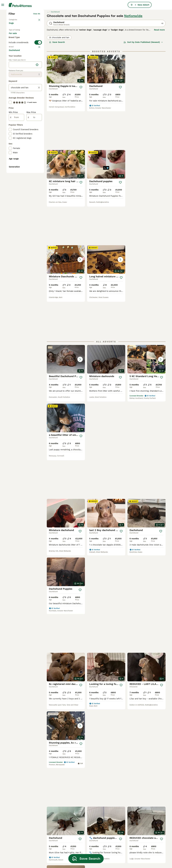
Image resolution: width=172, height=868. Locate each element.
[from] (16, 221)
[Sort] (143, 82)
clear (38, 98)
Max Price (31, 216)
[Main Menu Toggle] (3, 5)
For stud (15, 82)
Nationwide (133, 56)
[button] (106, 168)
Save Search (57, 82)
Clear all (37, 54)
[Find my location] (37, 169)
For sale (15, 76)
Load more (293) (19, 154)
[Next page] (115, 683)
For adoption (31, 76)
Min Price (13, 216)
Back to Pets (14, 59)
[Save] (81, 127)
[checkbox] (10, 111)
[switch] (25, 93)
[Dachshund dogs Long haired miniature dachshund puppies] (146, 168)
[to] (34, 221)
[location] (25, 169)
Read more (159, 70)
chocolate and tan (59, 77)
